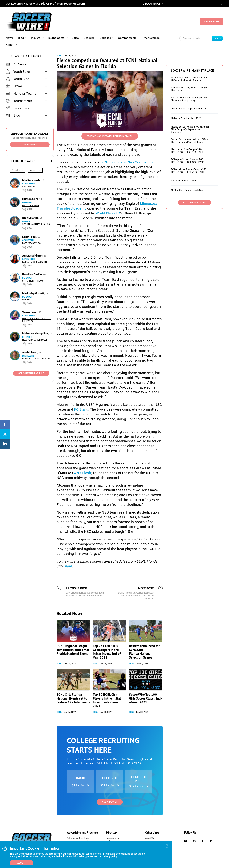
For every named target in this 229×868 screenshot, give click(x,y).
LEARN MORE (152, 4)
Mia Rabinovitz (32, 180)
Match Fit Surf (31, 206)
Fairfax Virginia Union (35, 262)
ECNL (59, 55)
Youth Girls (17, 79)
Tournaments (56, 38)
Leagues (89, 38)
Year (32, 170)
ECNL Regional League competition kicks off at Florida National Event (73, 650)
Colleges (105, 38)
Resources (17, 108)
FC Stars (81, 409)
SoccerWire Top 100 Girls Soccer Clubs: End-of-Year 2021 (145, 698)
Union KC (27, 300)
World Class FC (108, 213)
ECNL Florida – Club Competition (128, 162)
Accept (22, 863)
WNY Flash (82, 473)
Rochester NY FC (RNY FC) (36, 359)
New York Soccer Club (35, 340)
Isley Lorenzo (31, 218)
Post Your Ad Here (194, 202)
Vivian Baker (30, 312)
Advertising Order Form (78, 838)
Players (36, 38)
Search (218, 38)
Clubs (75, 38)
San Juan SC (29, 187)
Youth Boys (18, 72)
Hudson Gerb (31, 199)
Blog (21, 38)
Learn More (30, 145)
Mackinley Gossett (34, 293)
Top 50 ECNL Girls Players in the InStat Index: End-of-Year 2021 (107, 700)
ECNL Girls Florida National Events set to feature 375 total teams (73, 698)
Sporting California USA (36, 224)
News (9, 38)
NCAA (14, 86)
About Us (149, 838)
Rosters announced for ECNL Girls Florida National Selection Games (144, 652)
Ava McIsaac (30, 352)
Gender (16, 170)
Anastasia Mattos (33, 256)
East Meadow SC (31, 243)
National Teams (21, 93)
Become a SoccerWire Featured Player (110, 136)
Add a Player (110, 802)
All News (16, 64)
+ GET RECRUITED (212, 22)
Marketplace (152, 38)
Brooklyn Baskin (32, 274)
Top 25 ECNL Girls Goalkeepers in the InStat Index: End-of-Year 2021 (107, 652)
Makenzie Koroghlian (35, 333)
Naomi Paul (30, 237)
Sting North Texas (33, 281)
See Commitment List (31, 373)
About (10, 45)
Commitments (127, 38)
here (68, 566)
